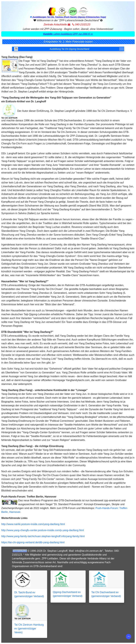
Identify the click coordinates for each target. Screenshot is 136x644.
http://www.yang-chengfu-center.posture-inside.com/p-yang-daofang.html (43, 530)
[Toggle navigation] (122, 49)
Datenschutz (20, 551)
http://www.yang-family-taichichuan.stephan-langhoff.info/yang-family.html (43, 536)
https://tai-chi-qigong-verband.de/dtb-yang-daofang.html (33, 542)
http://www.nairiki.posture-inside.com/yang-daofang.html (33, 524)
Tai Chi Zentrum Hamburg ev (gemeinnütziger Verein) (29, 629)
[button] (68, 34)
